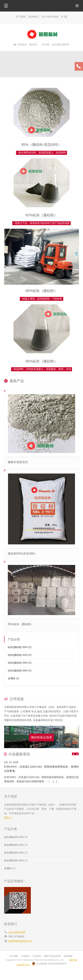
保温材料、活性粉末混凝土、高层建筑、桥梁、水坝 (41, 369)
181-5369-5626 (50, 17)
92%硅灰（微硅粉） (41, 215)
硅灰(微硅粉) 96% (18, 671)
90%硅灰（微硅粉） (41, 361)
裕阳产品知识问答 (52, 956)
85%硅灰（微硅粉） (41, 291)
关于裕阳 (21, 17)
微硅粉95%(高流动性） (23, 554)
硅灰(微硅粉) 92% (18, 655)
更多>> (8, 818)
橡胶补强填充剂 (18, 462)
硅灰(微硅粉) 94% (18, 663)
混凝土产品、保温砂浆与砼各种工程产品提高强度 (41, 223)
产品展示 (25, 956)
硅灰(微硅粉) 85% (18, 647)
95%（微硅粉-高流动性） (42, 145)
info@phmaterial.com (20, 941)
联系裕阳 (68, 956)
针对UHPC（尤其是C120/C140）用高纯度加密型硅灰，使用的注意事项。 (41, 769)
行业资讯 (37, 956)
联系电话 (33, 17)
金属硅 (12, 678)
